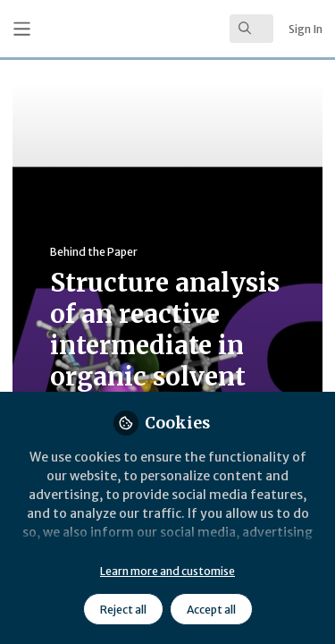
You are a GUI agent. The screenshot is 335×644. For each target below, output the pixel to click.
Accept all (211, 610)
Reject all (123, 610)
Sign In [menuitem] (306, 29)
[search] (251, 29)
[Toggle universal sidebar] (22, 29)
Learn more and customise (167, 571)
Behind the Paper (94, 252)
